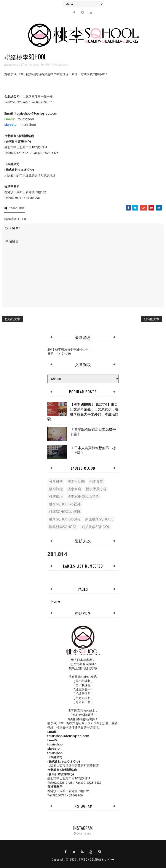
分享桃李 (56, 481)
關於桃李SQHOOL (96, 527)
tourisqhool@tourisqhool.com (36, 113)
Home (56, 601)
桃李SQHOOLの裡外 (65, 504)
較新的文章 (13, 319)
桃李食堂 (96, 481)
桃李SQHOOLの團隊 (65, 512)
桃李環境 (56, 496)
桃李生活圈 (76, 481)
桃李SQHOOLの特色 (83, 496)
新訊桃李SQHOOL (99, 519)
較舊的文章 (152, 319)
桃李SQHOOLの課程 (65, 519)
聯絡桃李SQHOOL (56, 65)
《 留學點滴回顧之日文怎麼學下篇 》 (93, 431)
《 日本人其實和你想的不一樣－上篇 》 (93, 450)
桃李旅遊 (56, 489)
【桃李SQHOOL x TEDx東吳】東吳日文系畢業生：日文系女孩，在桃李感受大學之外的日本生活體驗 (83, 411)
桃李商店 (74, 489)
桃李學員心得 (96, 489)
